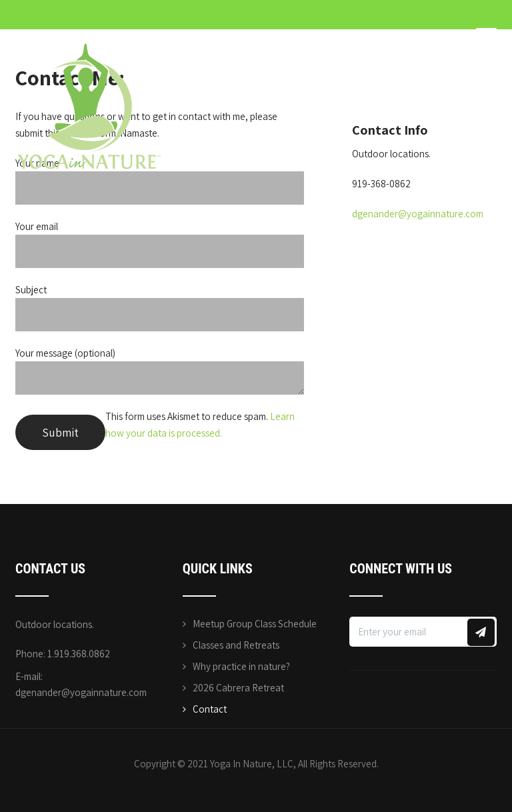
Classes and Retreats (236, 645)
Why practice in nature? (241, 666)
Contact (210, 709)
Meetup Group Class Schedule (255, 624)
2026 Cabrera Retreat (238, 688)
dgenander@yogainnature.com (418, 214)
